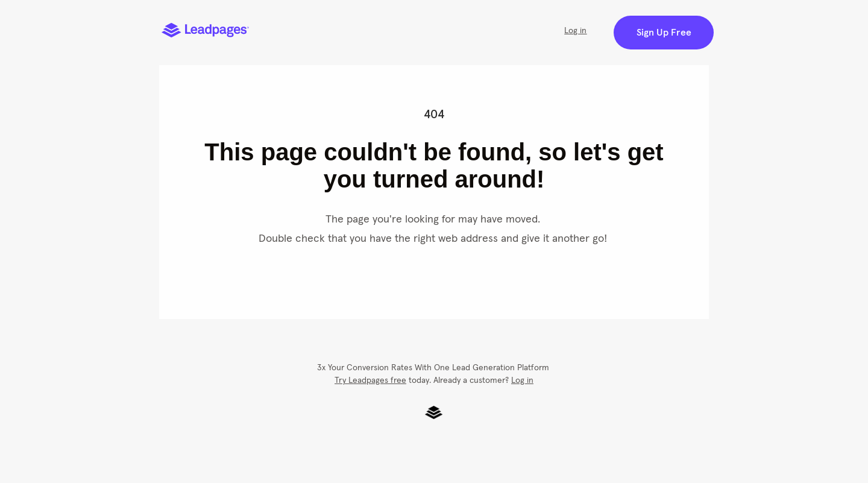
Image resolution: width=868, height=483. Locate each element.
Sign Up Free (664, 33)
